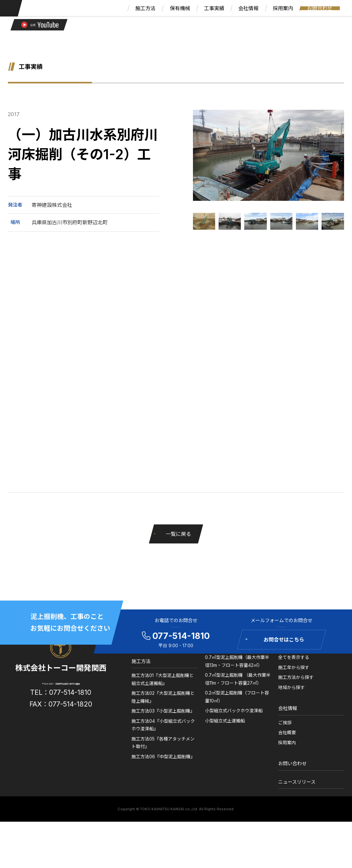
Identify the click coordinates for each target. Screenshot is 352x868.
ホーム (142, 679)
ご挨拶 (279, 759)
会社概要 (281, 769)
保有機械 (213, 679)
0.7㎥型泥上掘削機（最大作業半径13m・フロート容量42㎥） (235, 697)
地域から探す (286, 723)
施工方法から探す (290, 713)
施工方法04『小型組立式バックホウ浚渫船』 (164, 761)
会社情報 (282, 744)
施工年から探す (288, 704)
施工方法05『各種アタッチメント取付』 (164, 779)
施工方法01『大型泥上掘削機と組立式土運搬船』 (164, 716)
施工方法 (144, 697)
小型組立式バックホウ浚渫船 (233, 747)
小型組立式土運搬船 (224, 757)
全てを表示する (288, 693)
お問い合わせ (287, 800)
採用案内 (281, 779)
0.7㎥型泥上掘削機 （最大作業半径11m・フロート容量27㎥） (234, 715)
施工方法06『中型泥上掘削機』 (166, 793)
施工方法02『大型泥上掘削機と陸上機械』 (164, 733)
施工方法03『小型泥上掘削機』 (166, 747)
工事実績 (282, 679)
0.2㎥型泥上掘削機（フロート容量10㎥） (234, 733)
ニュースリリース (291, 818)
